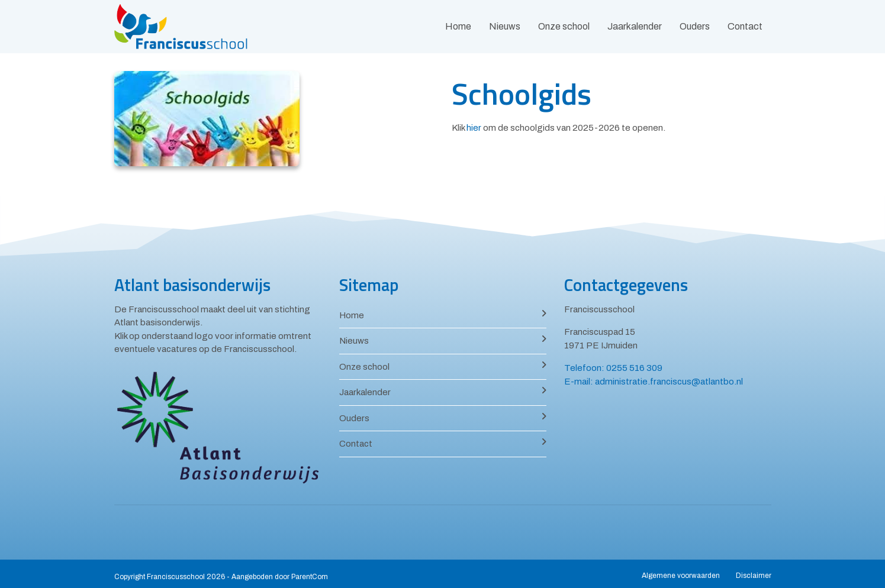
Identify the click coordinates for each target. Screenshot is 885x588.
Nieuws (505, 26)
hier (474, 128)
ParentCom (310, 577)
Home (458, 26)
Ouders (695, 26)
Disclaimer (754, 576)
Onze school (564, 26)
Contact (745, 26)
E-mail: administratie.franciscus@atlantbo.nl (654, 382)
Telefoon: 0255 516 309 (613, 368)
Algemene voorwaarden (681, 576)
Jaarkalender (635, 26)
